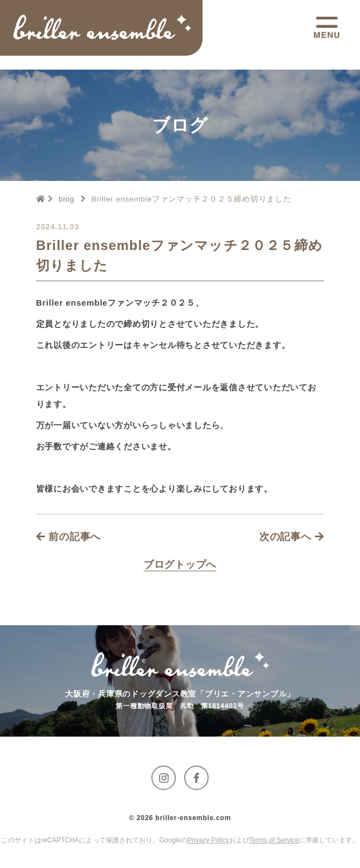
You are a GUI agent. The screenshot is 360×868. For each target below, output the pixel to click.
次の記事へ (292, 537)
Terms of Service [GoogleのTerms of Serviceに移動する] (274, 840)
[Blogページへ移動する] (180, 565)
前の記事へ (69, 537)
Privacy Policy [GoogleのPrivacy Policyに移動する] (208, 840)
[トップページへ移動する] (102, 28)
